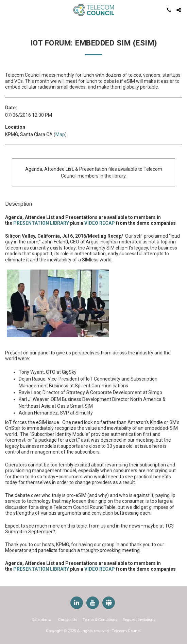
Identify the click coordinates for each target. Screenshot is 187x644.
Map (60, 134)
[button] (7, 10)
